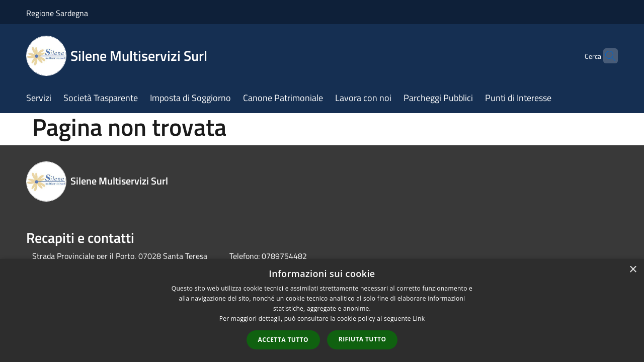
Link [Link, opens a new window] (419, 319)
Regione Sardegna (57, 13)
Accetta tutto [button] (283, 340)
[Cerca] (606, 56)
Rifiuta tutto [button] (363, 339)
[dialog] (322, 310)
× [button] (633, 270)
